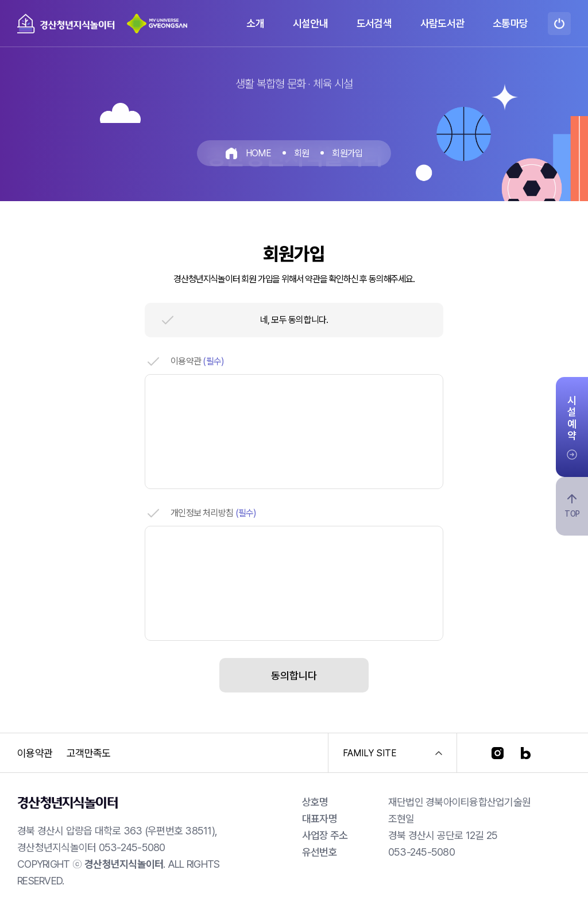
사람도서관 (442, 23)
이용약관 (197, 361)
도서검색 (374, 23)
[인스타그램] (498, 753)
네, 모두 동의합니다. (294, 320)
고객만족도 (88, 753)
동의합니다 (294, 676)
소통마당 (510, 23)
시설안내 (310, 23)
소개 (255, 23)
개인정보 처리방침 (214, 513)
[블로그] (526, 753)
